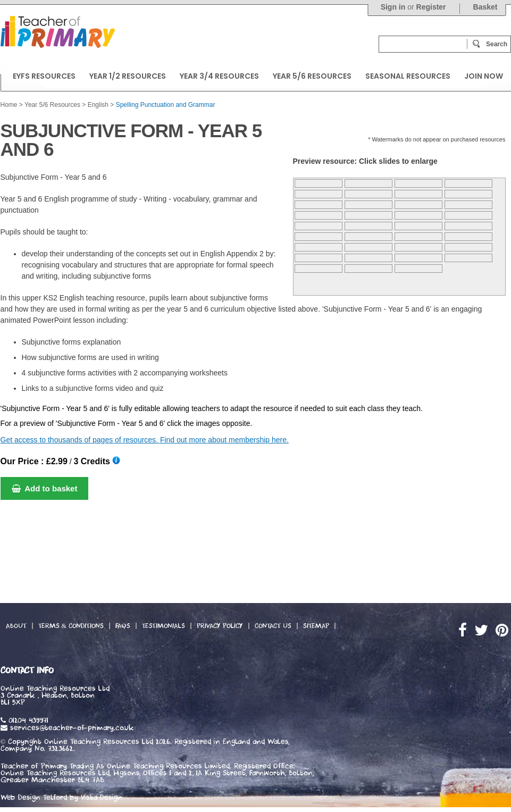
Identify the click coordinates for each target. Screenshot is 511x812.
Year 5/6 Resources (52, 105)
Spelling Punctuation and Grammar (166, 105)
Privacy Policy (220, 626)
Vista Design (102, 798)
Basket (485, 7)
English (98, 105)
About (16, 626)
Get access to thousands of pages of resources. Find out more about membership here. (145, 440)
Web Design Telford (34, 798)
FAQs (123, 626)
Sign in (393, 7)
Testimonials (164, 626)
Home (9, 105)
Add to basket (45, 488)
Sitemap (316, 626)
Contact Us (273, 626)
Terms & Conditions (71, 626)
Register (431, 7)
